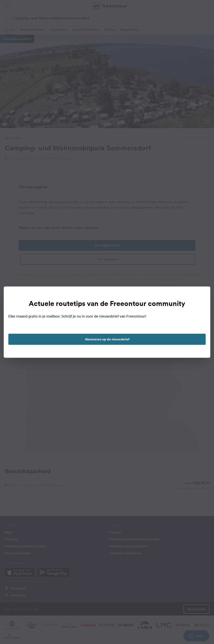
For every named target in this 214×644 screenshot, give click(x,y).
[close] (202, 295)
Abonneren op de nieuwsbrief (107, 339)
